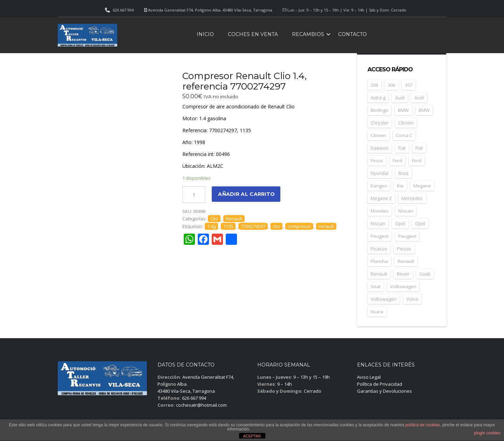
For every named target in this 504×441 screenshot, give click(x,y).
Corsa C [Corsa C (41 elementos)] (404, 135)
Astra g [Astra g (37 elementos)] (378, 98)
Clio (214, 219)
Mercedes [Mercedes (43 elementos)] (412, 198)
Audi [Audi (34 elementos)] (400, 98)
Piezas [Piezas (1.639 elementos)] (404, 249)
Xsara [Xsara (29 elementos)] (377, 312)
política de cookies (423, 425)
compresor (299, 226)
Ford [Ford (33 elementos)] (417, 161)
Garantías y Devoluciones (384, 391)
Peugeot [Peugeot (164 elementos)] (380, 236)
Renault (234, 219)
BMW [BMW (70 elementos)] (403, 110)
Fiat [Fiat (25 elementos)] (419, 148)
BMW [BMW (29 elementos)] (424, 110)
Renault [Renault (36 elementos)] (379, 274)
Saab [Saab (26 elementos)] (425, 274)
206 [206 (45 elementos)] (374, 85)
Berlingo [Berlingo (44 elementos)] (379, 110)
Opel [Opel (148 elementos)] (400, 223)
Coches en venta (253, 34)
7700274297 (253, 226)
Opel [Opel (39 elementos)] (420, 223)
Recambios (308, 34)
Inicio (205, 34)
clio (276, 226)
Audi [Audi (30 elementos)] (419, 98)
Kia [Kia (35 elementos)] (400, 186)
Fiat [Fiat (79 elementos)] (402, 148)
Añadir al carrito (246, 194)
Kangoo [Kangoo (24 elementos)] (379, 186)
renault (326, 226)
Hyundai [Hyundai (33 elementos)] (380, 173)
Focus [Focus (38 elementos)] (377, 161)
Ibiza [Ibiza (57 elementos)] (403, 173)
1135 (228, 226)
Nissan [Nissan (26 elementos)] (378, 223)
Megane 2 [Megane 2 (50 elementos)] (381, 198)
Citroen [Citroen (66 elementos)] (378, 135)
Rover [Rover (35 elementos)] (403, 274)
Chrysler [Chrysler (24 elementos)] (380, 123)
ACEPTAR (252, 436)
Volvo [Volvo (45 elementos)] (412, 299)
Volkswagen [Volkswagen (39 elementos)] (403, 286)
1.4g (211, 226)
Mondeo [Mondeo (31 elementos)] (380, 211)
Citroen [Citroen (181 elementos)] (406, 123)
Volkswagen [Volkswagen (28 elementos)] (384, 299)
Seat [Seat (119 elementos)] (376, 286)
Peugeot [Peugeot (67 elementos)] (407, 236)
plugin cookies (487, 433)
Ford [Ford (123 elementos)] (397, 161)
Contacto (352, 34)
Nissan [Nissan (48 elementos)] (406, 211)
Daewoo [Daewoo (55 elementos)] (380, 148)
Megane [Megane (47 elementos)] (422, 186)
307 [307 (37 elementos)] (409, 85)
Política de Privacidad (380, 384)
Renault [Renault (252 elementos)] (406, 261)
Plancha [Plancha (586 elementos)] (379, 261)
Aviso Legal (369, 377)
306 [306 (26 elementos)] (391, 85)
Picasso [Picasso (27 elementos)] (379, 249)
